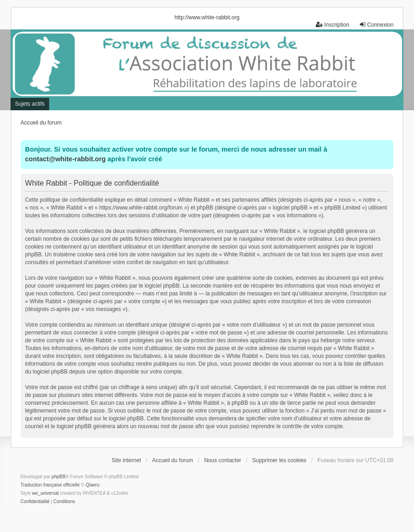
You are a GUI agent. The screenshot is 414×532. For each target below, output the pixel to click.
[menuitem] (35, 502)
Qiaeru (92, 485)
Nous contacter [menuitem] (223, 460)
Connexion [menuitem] (376, 25)
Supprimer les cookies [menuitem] (279, 460)
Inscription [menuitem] (332, 25)
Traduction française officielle (50, 485)
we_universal (45, 493)
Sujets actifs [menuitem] (30, 104)
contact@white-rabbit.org (65, 159)
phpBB (58, 477)
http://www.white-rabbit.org (207, 17)
